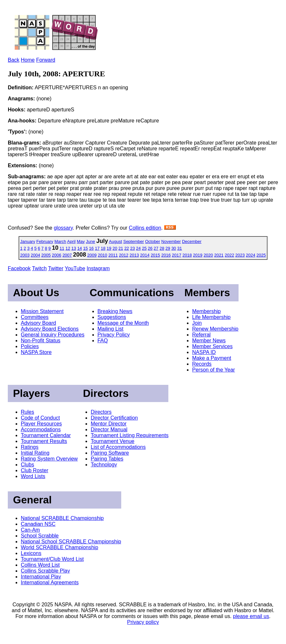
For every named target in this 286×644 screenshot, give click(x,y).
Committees (35, 317)
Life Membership (211, 317)
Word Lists (33, 476)
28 (162, 248)
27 (156, 248)
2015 (156, 255)
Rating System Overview (49, 459)
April (71, 241)
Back (14, 60)
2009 (92, 255)
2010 (103, 255)
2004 (36, 255)
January (28, 241)
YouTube (75, 268)
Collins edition (145, 228)
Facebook (19, 268)
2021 (219, 255)
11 (62, 248)
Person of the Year (214, 370)
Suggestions (112, 317)
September (134, 241)
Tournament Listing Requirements (130, 435)
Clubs (27, 465)
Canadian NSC (38, 524)
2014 (145, 255)
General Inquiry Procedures (53, 335)
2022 (229, 255)
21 (121, 248)
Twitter (56, 268)
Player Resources (41, 424)
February (45, 241)
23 (132, 248)
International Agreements (50, 582)
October (152, 241)
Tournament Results (44, 441)
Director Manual (109, 429)
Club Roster (34, 470)
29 (168, 248)
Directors (101, 412)
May (81, 241)
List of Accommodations (118, 447)
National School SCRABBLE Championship (71, 542)
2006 (57, 255)
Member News (209, 341)
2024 (251, 255)
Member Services (212, 346)
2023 (240, 255)
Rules (27, 412)
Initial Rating (35, 453)
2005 (46, 255)
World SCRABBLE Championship (59, 547)
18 (103, 248)
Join (197, 323)
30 (174, 248)
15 (85, 248)
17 (97, 248)
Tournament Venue (112, 441)
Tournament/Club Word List (52, 559)
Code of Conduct (40, 418)
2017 (177, 255)
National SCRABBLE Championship (62, 518)
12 (68, 248)
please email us (251, 616)
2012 (124, 255)
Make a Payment (212, 358)
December (192, 241)
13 (74, 248)
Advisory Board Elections (50, 329)
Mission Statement (42, 311)
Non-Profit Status (41, 341)
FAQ (103, 341)
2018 (187, 255)
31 (179, 248)
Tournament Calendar (46, 435)
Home (28, 60)
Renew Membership (215, 329)
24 (138, 248)
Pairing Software (110, 453)
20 (115, 248)
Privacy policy (143, 622)
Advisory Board (39, 323)
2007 (67, 255)
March (60, 241)
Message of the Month (123, 323)
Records (202, 364)
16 (91, 248)
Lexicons (31, 553)
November (171, 241)
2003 (25, 255)
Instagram (98, 268)
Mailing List (110, 329)
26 (150, 248)
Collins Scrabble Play (45, 571)
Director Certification (114, 418)
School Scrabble (40, 536)
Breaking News (115, 311)
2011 (113, 255)
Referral (201, 335)
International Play (41, 577)
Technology (104, 465)
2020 (208, 255)
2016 (166, 255)
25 (144, 248)
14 (80, 248)
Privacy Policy (114, 335)
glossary (63, 228)
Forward (46, 60)
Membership (206, 311)
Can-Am (30, 530)
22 (126, 248)
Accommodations (41, 429)
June (90, 241)
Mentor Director (109, 424)
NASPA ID (204, 352)
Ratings (30, 447)
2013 (134, 255)
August (115, 241)
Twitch (39, 268)
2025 (261, 255)
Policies (30, 346)
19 (109, 248)
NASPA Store (36, 352)
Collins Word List (40, 565)
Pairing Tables (107, 459)
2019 (198, 255)
